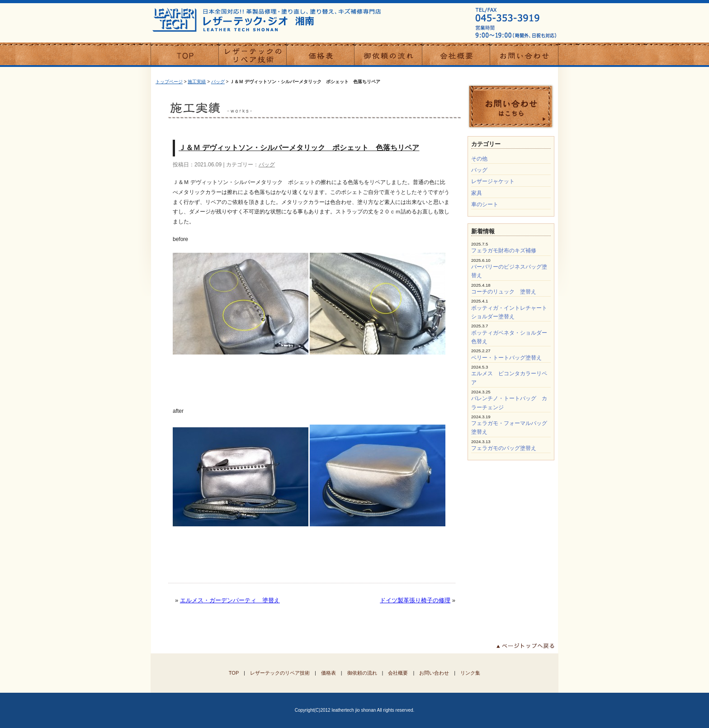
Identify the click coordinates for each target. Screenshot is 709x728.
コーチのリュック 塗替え (504, 292)
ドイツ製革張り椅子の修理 (415, 600)
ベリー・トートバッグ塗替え (506, 358)
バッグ (218, 82)
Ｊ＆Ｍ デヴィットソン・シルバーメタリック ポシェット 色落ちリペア (299, 148)
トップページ (169, 82)
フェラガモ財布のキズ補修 (504, 251)
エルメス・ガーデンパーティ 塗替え (230, 600)
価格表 (329, 673)
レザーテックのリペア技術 (280, 673)
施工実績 (197, 82)
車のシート (485, 204)
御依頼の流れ (362, 673)
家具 (477, 193)
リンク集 (470, 673)
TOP (234, 673)
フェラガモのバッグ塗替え (504, 448)
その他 (479, 159)
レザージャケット (493, 181)
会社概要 (398, 673)
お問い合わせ (434, 673)
